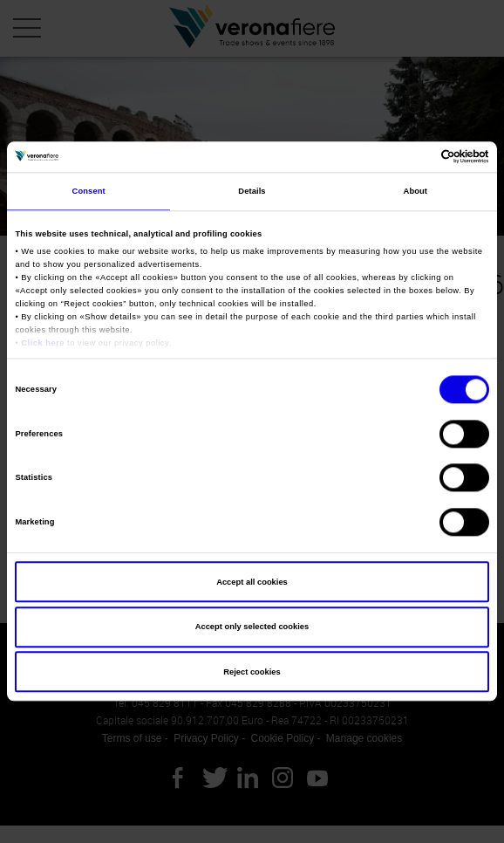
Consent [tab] (89, 191)
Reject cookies (252, 672)
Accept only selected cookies (252, 627)
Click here (43, 343)
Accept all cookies (252, 582)
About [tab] (416, 191)
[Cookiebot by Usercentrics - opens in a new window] (413, 157)
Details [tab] (252, 191)
